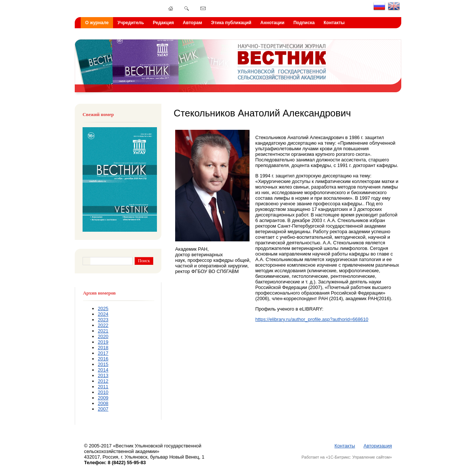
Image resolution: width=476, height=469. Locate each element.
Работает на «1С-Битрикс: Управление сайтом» (347, 457)
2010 (103, 392)
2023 (103, 320)
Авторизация (378, 446)
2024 (103, 314)
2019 (103, 342)
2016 (103, 359)
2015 (103, 364)
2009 (103, 398)
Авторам (193, 23)
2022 (103, 325)
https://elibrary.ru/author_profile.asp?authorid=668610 (312, 319)
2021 (103, 331)
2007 (103, 409)
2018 (103, 348)
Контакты (334, 23)
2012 (103, 381)
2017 (103, 353)
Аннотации (272, 23)
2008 (103, 403)
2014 (103, 370)
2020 (103, 336)
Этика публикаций (231, 23)
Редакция (163, 23)
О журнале (97, 23)
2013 (103, 375)
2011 (103, 387)
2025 (103, 309)
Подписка (304, 23)
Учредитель (131, 23)
